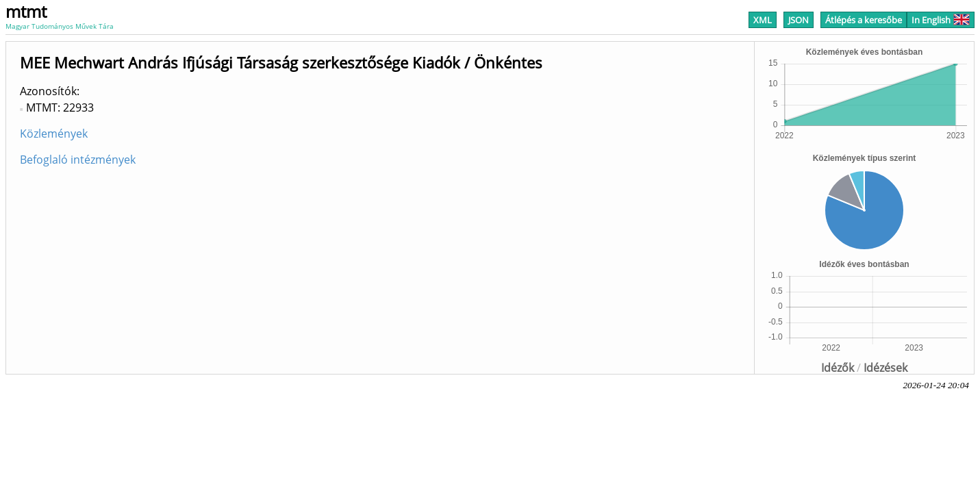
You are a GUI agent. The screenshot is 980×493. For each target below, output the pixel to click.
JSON (799, 20)
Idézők (838, 368)
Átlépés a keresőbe (864, 20)
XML (763, 20)
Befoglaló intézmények (78, 160)
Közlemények (54, 134)
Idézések (885, 368)
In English (941, 20)
